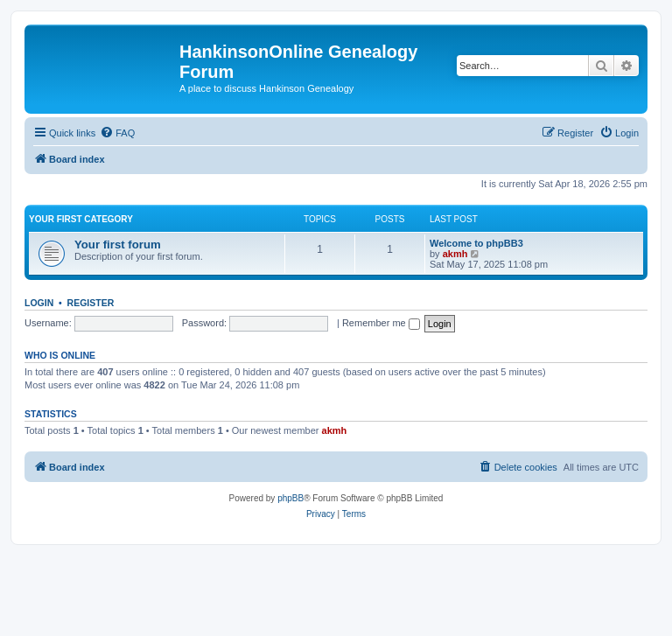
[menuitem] (117, 133)
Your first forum (118, 245)
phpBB (290, 498)
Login (39, 303)
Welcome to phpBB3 (476, 243)
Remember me (381, 323)
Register (91, 303)
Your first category (81, 219)
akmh (455, 254)
